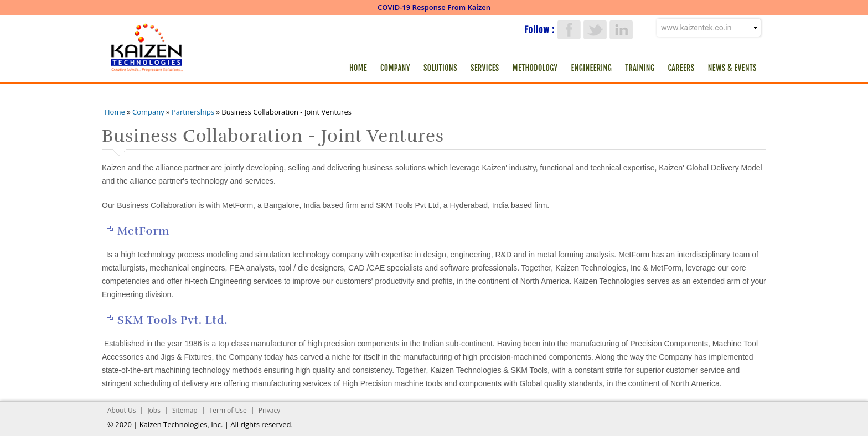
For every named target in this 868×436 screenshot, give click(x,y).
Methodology (535, 68)
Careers (681, 68)
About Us (122, 410)
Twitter (595, 30)
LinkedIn (621, 30)
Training (640, 68)
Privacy (270, 410)
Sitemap (185, 410)
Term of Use (228, 410)
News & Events (732, 68)
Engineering (592, 68)
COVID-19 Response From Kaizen (434, 7)
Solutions (440, 68)
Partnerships (193, 112)
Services (485, 68)
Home (358, 68)
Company (395, 68)
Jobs (154, 410)
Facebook (569, 30)
